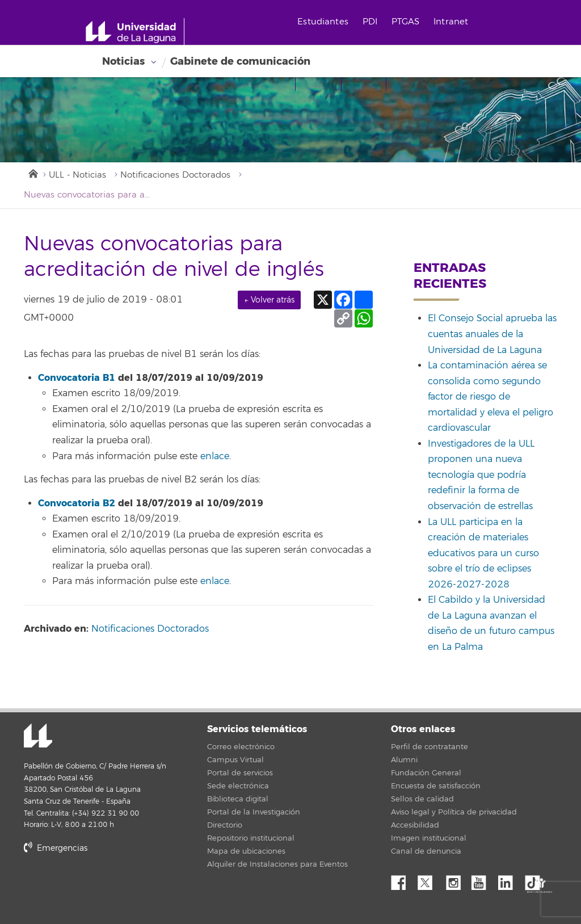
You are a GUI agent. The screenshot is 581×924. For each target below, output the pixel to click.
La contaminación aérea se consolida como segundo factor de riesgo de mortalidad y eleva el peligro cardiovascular (491, 397)
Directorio (225, 825)
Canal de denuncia (426, 851)
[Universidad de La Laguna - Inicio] (135, 32)
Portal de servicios (240, 773)
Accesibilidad (415, 825)
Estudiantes (323, 22)
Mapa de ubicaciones (246, 851)
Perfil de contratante (430, 747)
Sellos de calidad (422, 799)
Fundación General (426, 773)
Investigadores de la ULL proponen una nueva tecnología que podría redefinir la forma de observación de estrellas (481, 475)
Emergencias (56, 848)
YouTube (483, 880)
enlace (215, 456)
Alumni (404, 760)
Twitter (430, 880)
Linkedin (510, 880)
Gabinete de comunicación (240, 61)
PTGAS (405, 22)
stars (109, 887)
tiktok (536, 880)
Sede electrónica (238, 786)
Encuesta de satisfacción (436, 786)
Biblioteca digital (238, 799)
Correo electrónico (241, 747)
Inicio (32, 173)
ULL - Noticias (77, 175)
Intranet (451, 22)
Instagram (456, 880)
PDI (370, 22)
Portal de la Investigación (254, 812)
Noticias (123, 61)
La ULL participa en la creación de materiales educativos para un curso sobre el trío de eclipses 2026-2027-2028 (483, 553)
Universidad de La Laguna (38, 737)
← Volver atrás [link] (269, 300)
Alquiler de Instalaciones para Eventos (277, 864)
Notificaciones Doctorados (175, 175)
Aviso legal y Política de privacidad (454, 812)
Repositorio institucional (251, 838)
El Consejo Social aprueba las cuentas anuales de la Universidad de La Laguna (492, 334)
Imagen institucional (429, 838)
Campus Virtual (235, 760)
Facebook (403, 880)
